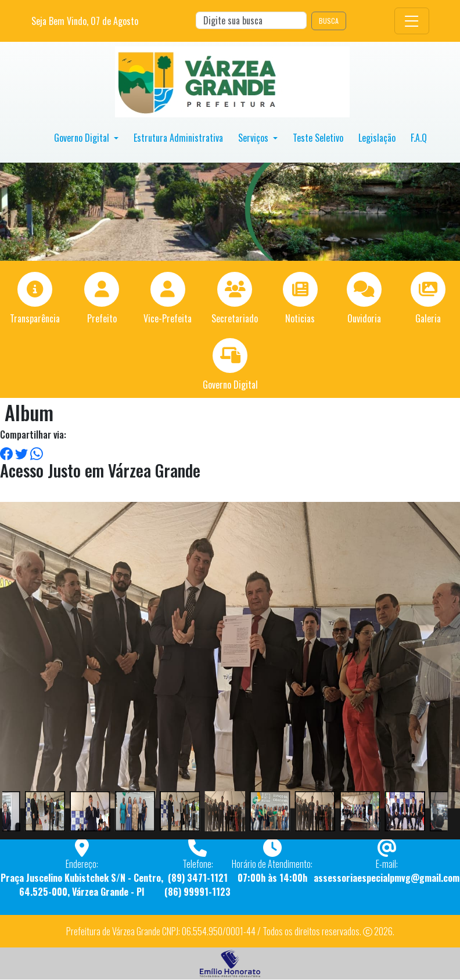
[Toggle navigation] (412, 21)
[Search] (251, 20)
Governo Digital (83, 138)
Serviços (254, 138)
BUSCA (329, 21)
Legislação (377, 138)
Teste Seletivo (318, 138)
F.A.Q (419, 138)
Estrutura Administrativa (178, 138)
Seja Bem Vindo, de (85, 21)
